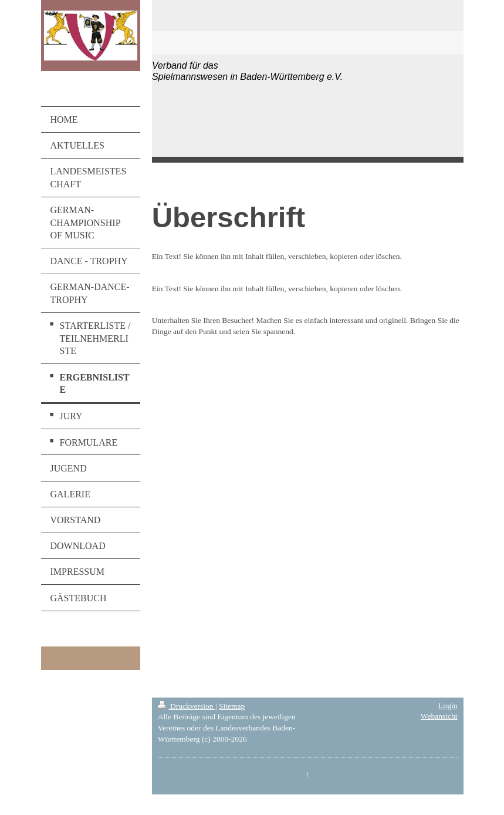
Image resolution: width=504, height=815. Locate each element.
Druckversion (187, 706)
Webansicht (439, 716)
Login (448, 705)
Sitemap (232, 706)
